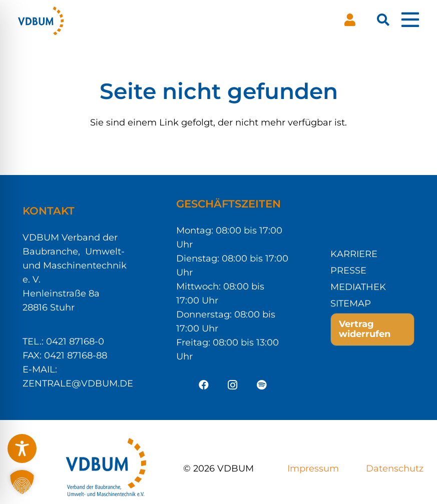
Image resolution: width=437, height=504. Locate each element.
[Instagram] (233, 385)
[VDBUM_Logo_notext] (41, 20)
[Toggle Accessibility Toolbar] (22, 448)
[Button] (350, 20)
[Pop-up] (410, 20)
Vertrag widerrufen (365, 329)
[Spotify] (262, 385)
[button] (383, 20)
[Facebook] (204, 385)
